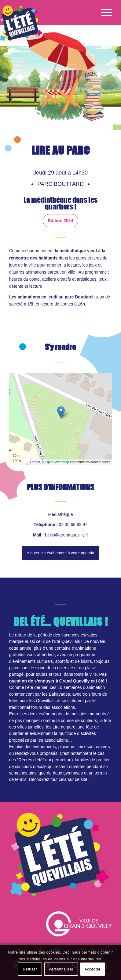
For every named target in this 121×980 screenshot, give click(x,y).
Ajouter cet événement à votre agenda (61, 553)
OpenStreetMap (57, 462)
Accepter (93, 969)
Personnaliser (61, 969)
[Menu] (103, 13)
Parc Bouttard (61, 184)
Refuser (30, 969)
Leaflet (35, 462)
